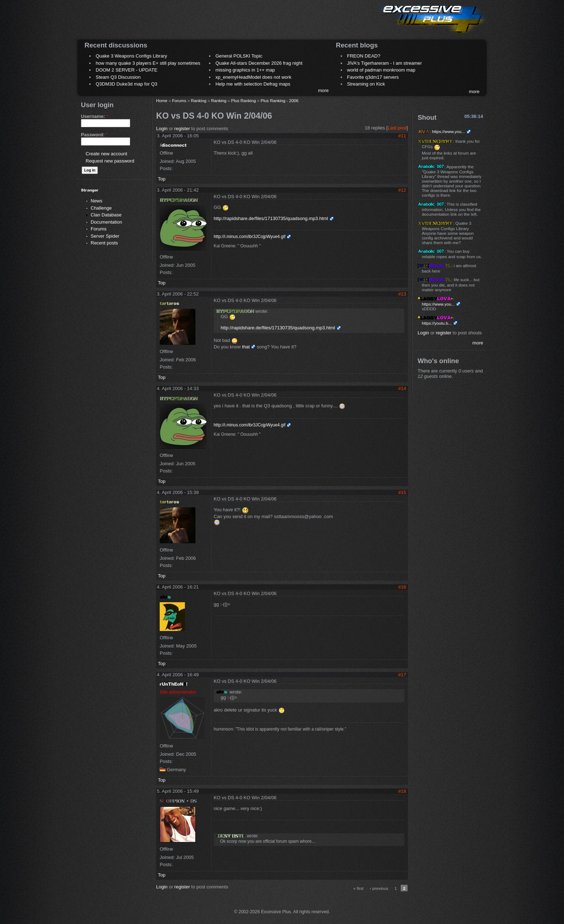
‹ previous (379, 888)
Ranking (199, 100)
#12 (402, 190)
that (246, 347)
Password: (94, 135)
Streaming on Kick (366, 84)
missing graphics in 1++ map (245, 70)
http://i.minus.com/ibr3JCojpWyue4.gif (249, 237)
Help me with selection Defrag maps (253, 84)
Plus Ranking (244, 100)
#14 (402, 388)
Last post (397, 128)
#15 (402, 492)
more (323, 90)
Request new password (110, 161)
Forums (99, 229)
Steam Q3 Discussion (118, 77)
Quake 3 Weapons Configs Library (131, 56)
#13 (402, 294)
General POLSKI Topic (239, 56)
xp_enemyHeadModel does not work (253, 77)
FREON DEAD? (364, 56)
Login (162, 129)
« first (358, 888)
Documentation (106, 222)
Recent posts (104, 243)
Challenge (101, 208)
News (97, 201)
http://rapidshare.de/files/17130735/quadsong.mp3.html (271, 218)
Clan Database (106, 215)
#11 (402, 136)
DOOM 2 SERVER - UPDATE (126, 70)
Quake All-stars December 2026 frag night (259, 63)
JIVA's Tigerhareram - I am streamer (385, 63)
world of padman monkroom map (381, 70)
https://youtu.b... (437, 323)
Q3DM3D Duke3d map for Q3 (126, 84)
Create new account (106, 154)
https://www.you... (449, 131)
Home (162, 100)
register (182, 129)
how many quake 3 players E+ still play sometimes (148, 63)
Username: (95, 116)
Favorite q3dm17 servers (373, 77)
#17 (402, 675)
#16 (402, 587)
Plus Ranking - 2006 (279, 100)
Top (162, 179)
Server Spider (105, 236)
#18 (402, 791)
